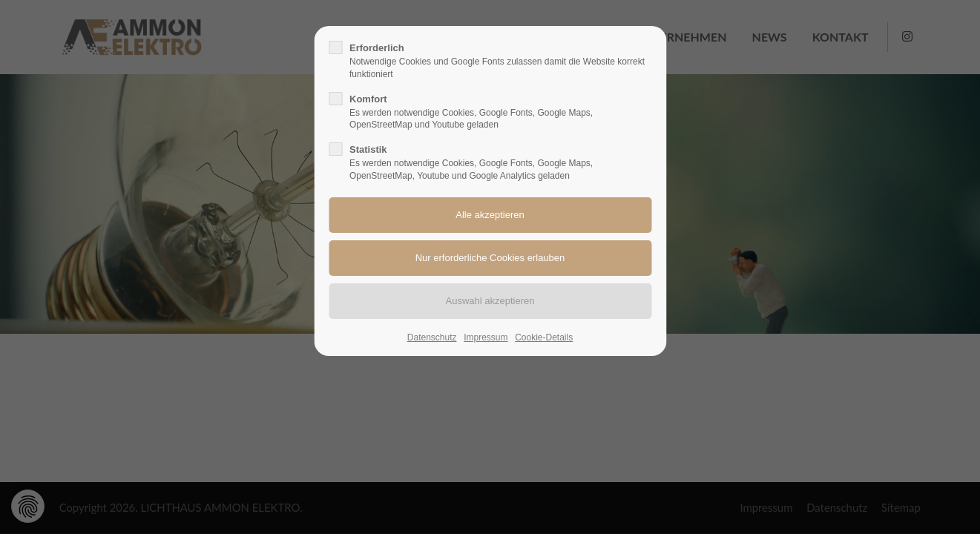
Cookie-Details (544, 337)
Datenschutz (432, 337)
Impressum (486, 337)
